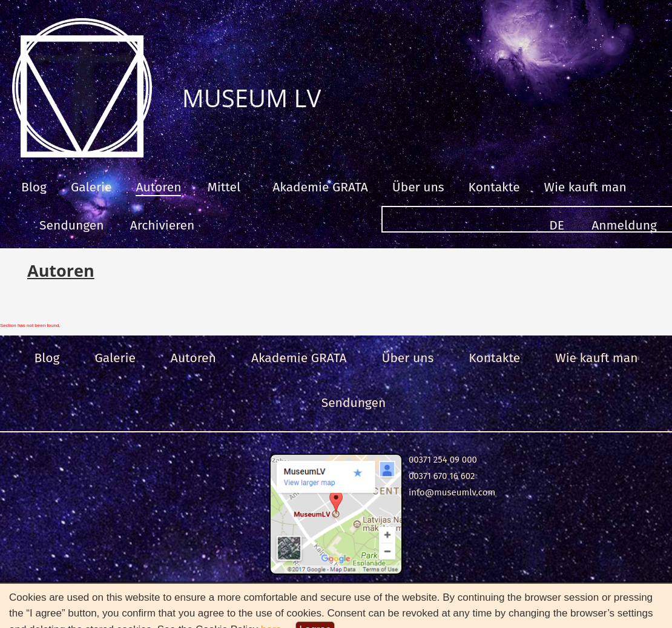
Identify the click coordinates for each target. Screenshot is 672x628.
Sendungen (72, 225)
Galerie (91, 187)
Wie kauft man (585, 187)
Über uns (418, 187)
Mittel (224, 187)
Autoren (158, 187)
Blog (34, 187)
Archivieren (163, 225)
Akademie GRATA (320, 187)
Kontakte (494, 187)
